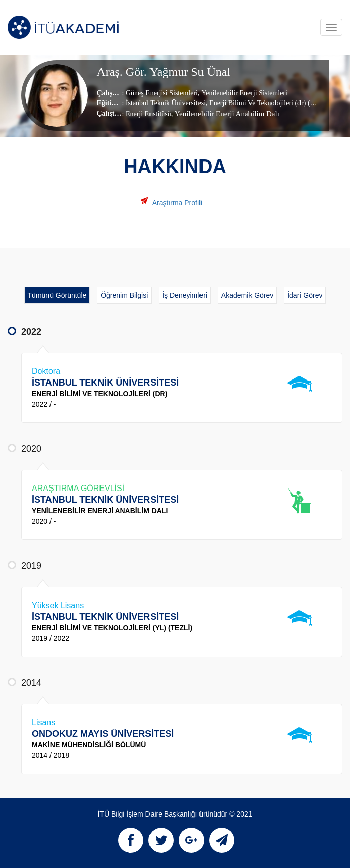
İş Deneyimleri (185, 295)
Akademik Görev (247, 295)
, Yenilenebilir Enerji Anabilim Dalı (225, 114)
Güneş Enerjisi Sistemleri (162, 93)
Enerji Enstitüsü (148, 114)
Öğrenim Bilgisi (124, 295)
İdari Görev (305, 295)
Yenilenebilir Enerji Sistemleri (243, 93)
